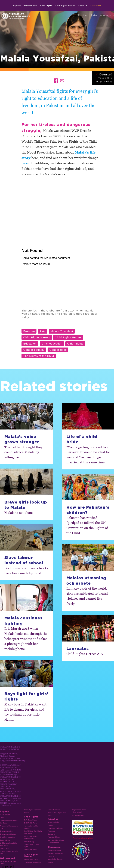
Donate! (104, 78)
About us (83, 5)
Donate (27, 813)
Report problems (54, 837)
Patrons (51, 825)
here (25, 163)
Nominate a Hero (54, 810)
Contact (83, 15)
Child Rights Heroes (65, 5)
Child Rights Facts (30, 823)
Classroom (96, 5)
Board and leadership (55, 828)
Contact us (52, 834)
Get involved (31, 5)
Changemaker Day (7, 831)
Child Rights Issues (31, 850)
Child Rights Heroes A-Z (32, 863)
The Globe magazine (7, 837)
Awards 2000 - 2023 (31, 860)
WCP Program (5, 815)
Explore (17, 5)
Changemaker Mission (8, 834)
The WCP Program (55, 850)
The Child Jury (29, 842)
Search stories (5, 840)
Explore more (5, 848)
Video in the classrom (55, 859)
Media (93, 15)
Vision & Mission (54, 822)
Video (2, 818)
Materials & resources (56, 853)
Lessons (51, 856)
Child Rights (46, 5)
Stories (50, 862)
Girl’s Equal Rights (30, 820)
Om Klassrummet (78, 815)
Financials (51, 831)
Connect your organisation (33, 810)
